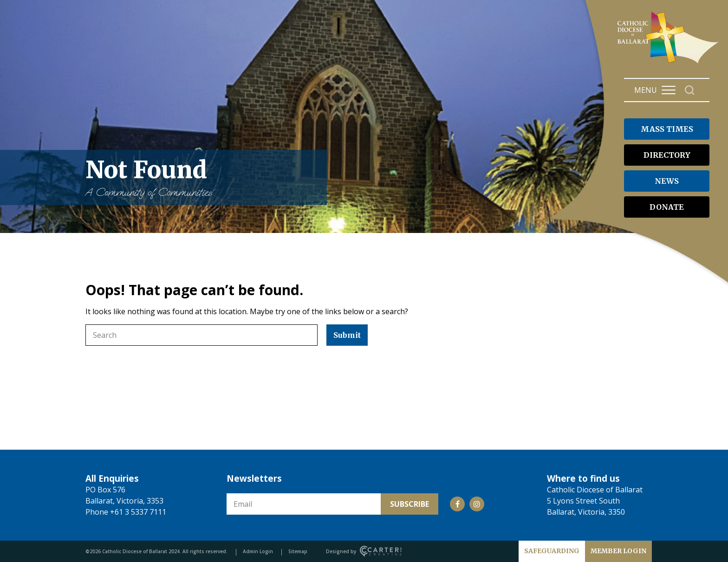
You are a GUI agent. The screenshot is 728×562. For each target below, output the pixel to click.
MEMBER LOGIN (618, 551)
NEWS (667, 181)
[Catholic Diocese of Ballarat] (669, 63)
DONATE (667, 207)
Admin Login (258, 551)
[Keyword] (201, 335)
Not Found (201, 178)
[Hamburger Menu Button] (669, 90)
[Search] (690, 90)
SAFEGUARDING (552, 551)
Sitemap (298, 551)
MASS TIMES (667, 129)
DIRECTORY (667, 155)
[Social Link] (457, 504)
